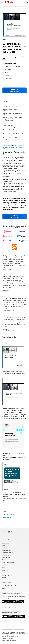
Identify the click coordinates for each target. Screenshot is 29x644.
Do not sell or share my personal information (13, 629)
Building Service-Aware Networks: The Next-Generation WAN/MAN (14, 147)
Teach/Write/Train (7, 543)
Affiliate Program (6, 555)
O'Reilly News (5, 548)
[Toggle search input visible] (27, 2)
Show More (6, 142)
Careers (4, 545)
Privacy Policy (5, 575)
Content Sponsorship (8, 562)
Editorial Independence (7, 639)
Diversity (4, 560)
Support (4, 567)
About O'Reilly (6, 540)
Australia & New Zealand (9, 586)
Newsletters (5, 573)
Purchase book (7, 517)
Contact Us (5, 570)
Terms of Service (6, 637)
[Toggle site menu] (2, 2)
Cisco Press (8, 78)
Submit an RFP (6, 557)
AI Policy (4, 578)
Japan (3, 588)
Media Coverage (6, 550)
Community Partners (7, 553)
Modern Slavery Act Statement (9, 640)
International (6, 583)
